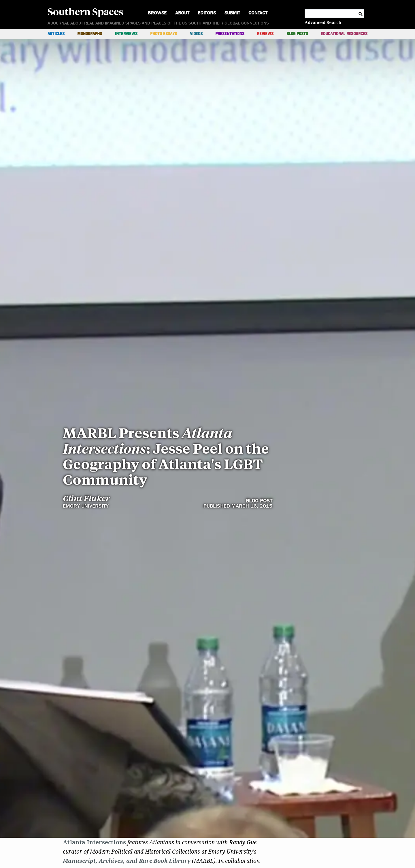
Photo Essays (164, 34)
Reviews (265, 34)
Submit (232, 13)
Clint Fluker (86, 344)
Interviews (126, 34)
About (182, 13)
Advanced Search (323, 22)
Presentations (230, 34)
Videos (196, 34)
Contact (258, 13)
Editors (207, 13)
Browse (157, 13)
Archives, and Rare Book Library (145, 799)
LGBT (82, 845)
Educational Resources (344, 34)
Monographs (90, 34)
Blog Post (259, 346)
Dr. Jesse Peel (82, 836)
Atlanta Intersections (94, 781)
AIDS (180, 836)
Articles (56, 34)
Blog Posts (297, 34)
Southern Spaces (85, 11)
